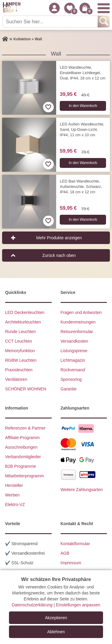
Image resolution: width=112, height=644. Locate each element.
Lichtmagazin (73, 360)
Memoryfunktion (20, 351)
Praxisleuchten (19, 370)
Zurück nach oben (59, 255)
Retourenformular (77, 332)
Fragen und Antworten (81, 312)
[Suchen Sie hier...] (51, 22)
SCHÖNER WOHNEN (26, 389)
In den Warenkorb (83, 106)
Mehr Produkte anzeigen (59, 238)
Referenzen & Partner (25, 428)
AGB (65, 553)
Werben (12, 495)
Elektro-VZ (15, 505)
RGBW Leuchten (21, 360)
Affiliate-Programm (22, 438)
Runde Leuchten (20, 332)
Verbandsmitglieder (23, 457)
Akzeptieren (56, 618)
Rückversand (73, 370)
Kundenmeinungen (78, 322)
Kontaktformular (75, 544)
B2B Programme (20, 466)
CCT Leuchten (19, 341)
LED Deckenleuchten (25, 312)
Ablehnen (56, 632)
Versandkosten (75, 341)
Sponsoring (71, 379)
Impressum (71, 563)
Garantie (69, 389)
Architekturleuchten (23, 322)
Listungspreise (74, 351)
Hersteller (14, 485)
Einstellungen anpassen (78, 605)
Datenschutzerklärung (32, 605)
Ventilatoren (16, 379)
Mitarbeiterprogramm (24, 476)
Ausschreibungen (21, 447)
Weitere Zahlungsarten (82, 490)
